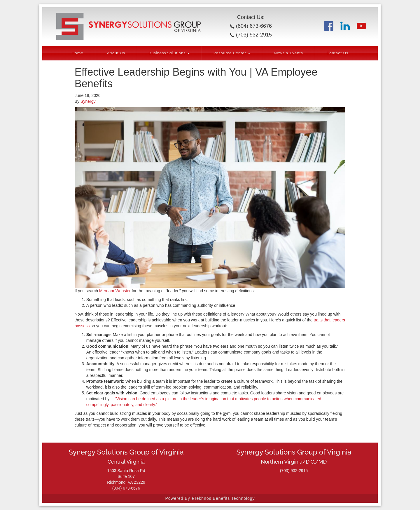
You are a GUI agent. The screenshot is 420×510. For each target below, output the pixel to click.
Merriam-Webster (115, 291)
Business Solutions (169, 53)
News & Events (288, 53)
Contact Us (337, 53)
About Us (116, 53)
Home (78, 53)
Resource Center (232, 53)
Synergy (88, 101)
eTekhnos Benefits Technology (223, 498)
